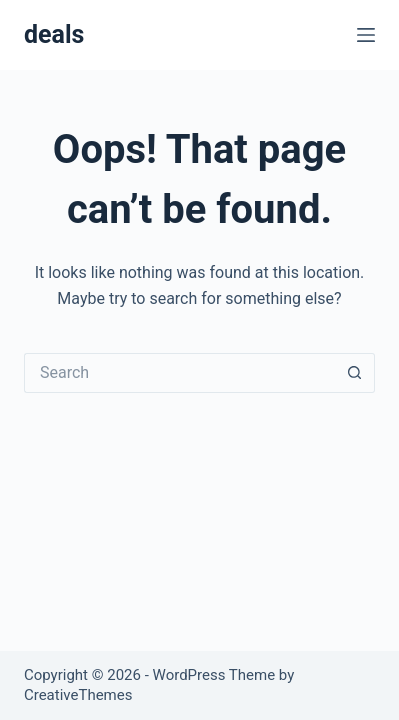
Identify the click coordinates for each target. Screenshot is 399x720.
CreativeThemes (78, 695)
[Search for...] (179, 373)
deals (54, 34)
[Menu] (366, 35)
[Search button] (355, 373)
